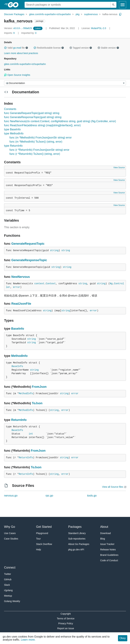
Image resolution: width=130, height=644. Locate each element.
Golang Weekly (12, 601)
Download (105, 533)
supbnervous (91, 14)
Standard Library (77, 533)
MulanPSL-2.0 (99, 28)
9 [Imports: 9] (10, 33)
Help (39, 550)
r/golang (8, 590)
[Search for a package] (68, 5)
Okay (123, 638)
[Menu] (65, 83)
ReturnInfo (19, 420)
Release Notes (108, 550)
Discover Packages (14, 14)
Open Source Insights (17, 75)
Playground (42, 533)
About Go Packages (79, 544)
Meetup (8, 596)
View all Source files (113, 487)
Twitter (8, 574)
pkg (78, 14)
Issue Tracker (107, 544)
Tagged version (81, 48)
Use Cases (10, 533)
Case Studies (11, 539)
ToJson (37, 403)
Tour (38, 539)
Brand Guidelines (109, 555)
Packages (75, 527)
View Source (119, 168)
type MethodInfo (14, 133)
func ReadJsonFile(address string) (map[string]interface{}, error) (42, 125)
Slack (7, 585)
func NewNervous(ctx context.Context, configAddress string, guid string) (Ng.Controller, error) (60, 121)
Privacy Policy (66, 623)
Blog (103, 539)
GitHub (8, 579)
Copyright (66, 614)
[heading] (14, 5)
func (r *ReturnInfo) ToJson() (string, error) (35, 154)
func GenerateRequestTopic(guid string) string (32, 113)
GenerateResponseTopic (29, 260)
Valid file (16, 48)
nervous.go (11, 496)
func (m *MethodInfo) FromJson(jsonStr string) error (41, 138)
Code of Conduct (109, 560)
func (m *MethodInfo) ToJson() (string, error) (36, 142)
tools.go (92, 496)
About (104, 527)
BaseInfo (18, 329)
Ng (111, 284)
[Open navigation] (123, 5)
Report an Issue (66, 628)
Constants (10, 109)
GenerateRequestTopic (28, 244)
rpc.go (49, 496)
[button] (5, 48)
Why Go (10, 527)
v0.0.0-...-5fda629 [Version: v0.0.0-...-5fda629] (18, 28)
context (39, 284)
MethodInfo (19, 356)
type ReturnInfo (13, 146)
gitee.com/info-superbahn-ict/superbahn (50, 14)
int (31, 434)
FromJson (39, 387)
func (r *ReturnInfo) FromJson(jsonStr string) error (39, 150)
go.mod (17, 48)
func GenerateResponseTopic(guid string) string (33, 117)
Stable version (108, 48)
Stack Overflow (44, 544)
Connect (10, 568)
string (54, 250)
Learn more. (28, 640)
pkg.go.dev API (76, 550)
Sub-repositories (77, 539)
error (17, 287)
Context (51, 284)
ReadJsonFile (21, 304)
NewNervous (21, 277)
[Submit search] (113, 5)
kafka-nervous (110, 14)
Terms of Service (66, 619)
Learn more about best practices (21, 53)
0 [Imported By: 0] (29, 33)
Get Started (44, 527)
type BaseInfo (12, 129)
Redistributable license (49, 48)
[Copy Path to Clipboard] (120, 14)
